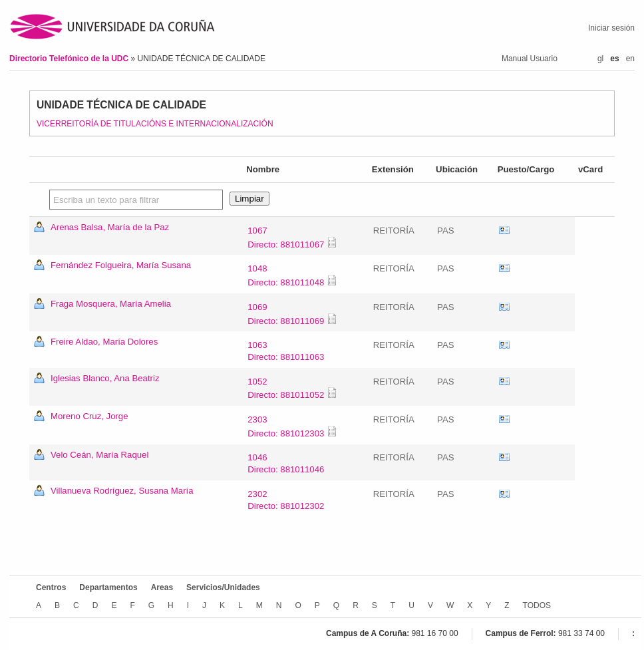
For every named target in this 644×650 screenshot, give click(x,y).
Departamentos (108, 587)
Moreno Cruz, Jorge (89, 416)
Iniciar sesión (611, 28)
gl (600, 59)
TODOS (537, 605)
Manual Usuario (530, 59)
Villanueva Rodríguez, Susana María (122, 491)
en (630, 59)
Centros (51, 587)
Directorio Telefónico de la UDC (70, 59)
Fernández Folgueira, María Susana (121, 265)
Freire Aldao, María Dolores (104, 342)
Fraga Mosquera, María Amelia (111, 304)
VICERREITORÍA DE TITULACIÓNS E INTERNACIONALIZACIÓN (155, 124)
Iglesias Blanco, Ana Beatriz (105, 378)
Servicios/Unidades (223, 587)
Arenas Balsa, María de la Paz (110, 227)
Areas (162, 587)
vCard (504, 231)
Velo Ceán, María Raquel (99, 455)
